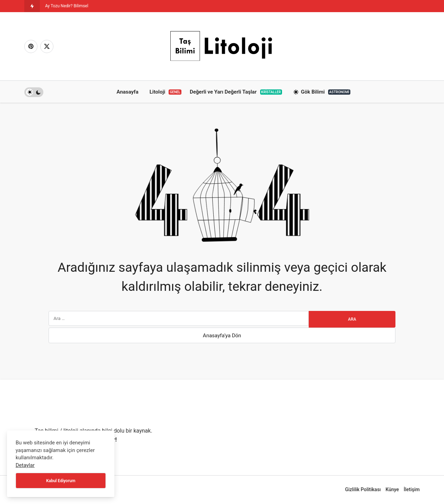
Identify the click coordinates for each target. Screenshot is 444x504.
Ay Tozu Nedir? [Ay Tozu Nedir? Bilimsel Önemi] (59, 6)
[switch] (34, 92)
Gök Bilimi (322, 92)
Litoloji (165, 92)
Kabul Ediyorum (61, 481)
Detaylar (25, 465)
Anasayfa (127, 92)
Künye (392, 489)
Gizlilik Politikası (363, 489)
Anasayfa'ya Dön (222, 336)
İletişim (412, 489)
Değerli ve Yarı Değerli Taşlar (236, 92)
